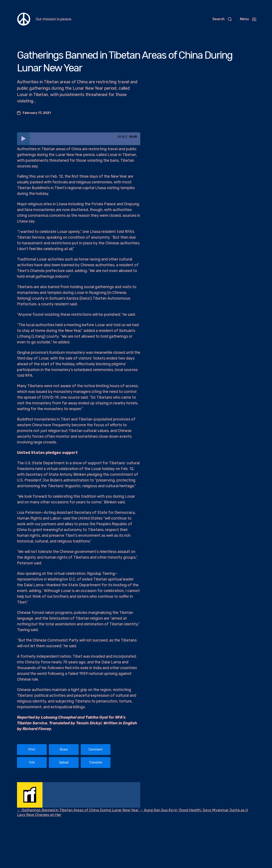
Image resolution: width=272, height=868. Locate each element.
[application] (79, 139)
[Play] (23, 139)
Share (64, 750)
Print (32, 750)
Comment (96, 750)
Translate (96, 763)
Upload (64, 763)
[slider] (85, 139)
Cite (32, 763)
